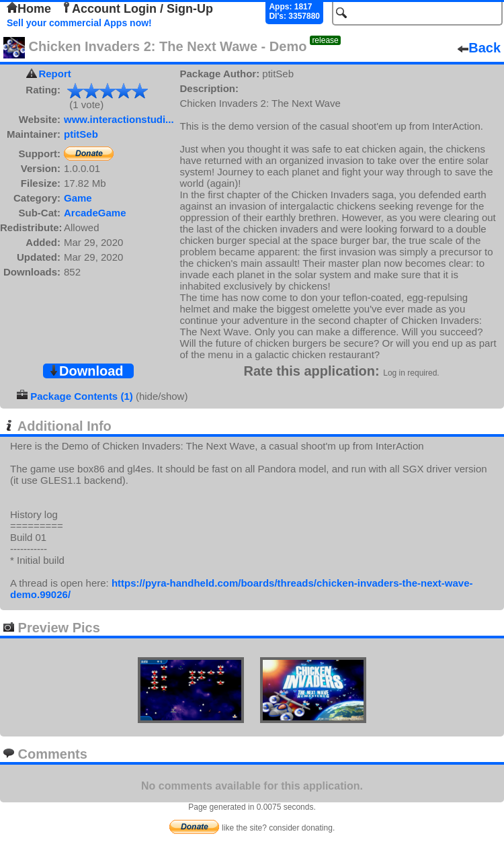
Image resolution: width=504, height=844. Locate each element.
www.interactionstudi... (119, 119)
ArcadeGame (95, 213)
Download (86, 371)
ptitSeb (81, 134)
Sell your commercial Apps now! (79, 23)
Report (54, 74)
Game (78, 198)
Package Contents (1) (82, 396)
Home (29, 9)
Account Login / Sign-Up (137, 9)
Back (479, 48)
